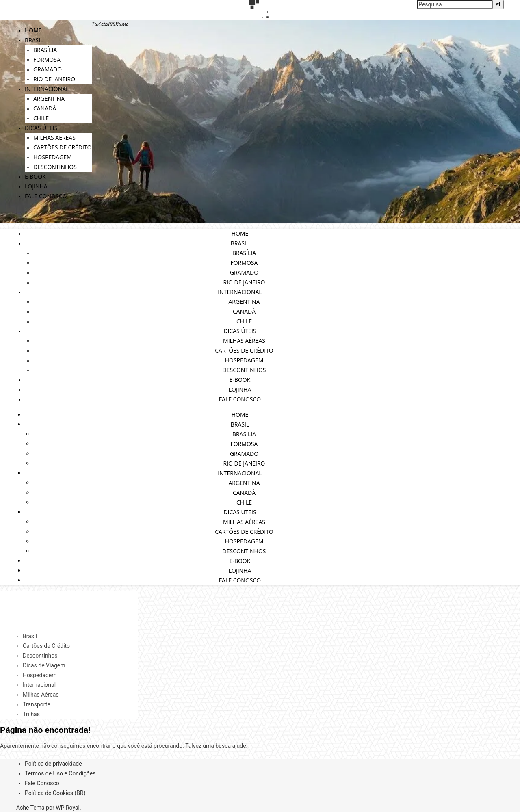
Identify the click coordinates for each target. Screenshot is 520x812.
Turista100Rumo (110, 24)
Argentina (49, 99)
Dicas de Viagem (44, 665)
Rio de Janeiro (54, 79)
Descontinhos (55, 167)
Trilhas (31, 714)
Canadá (45, 108)
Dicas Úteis (41, 128)
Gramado (48, 69)
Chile (41, 118)
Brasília (45, 50)
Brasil (34, 40)
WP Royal (68, 808)
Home (33, 30)
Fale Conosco (46, 196)
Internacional (47, 89)
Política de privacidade (53, 764)
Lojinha (36, 186)
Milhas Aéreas (54, 137)
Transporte (37, 704)
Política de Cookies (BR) (55, 793)
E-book (35, 176)
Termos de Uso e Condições (60, 773)
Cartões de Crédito (63, 147)
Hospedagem (53, 157)
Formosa (47, 60)
